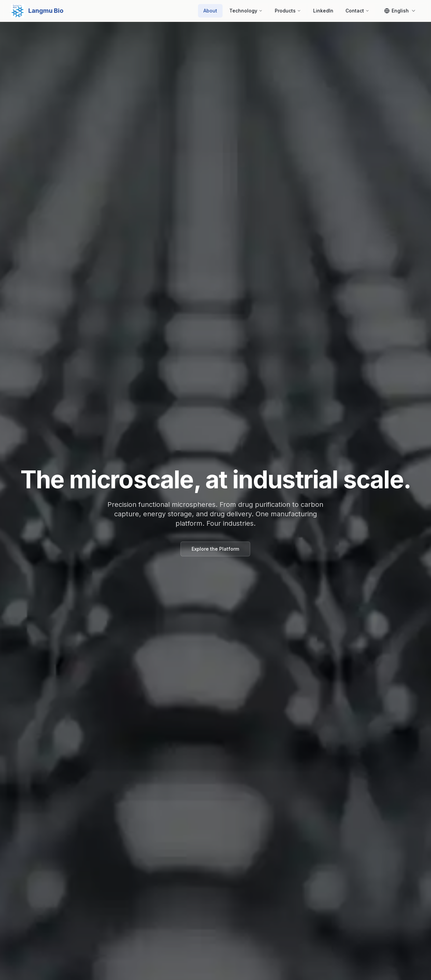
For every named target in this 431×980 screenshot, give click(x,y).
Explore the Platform (215, 549)
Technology (246, 11)
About (210, 11)
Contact (357, 11)
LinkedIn (323, 11)
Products (288, 11)
